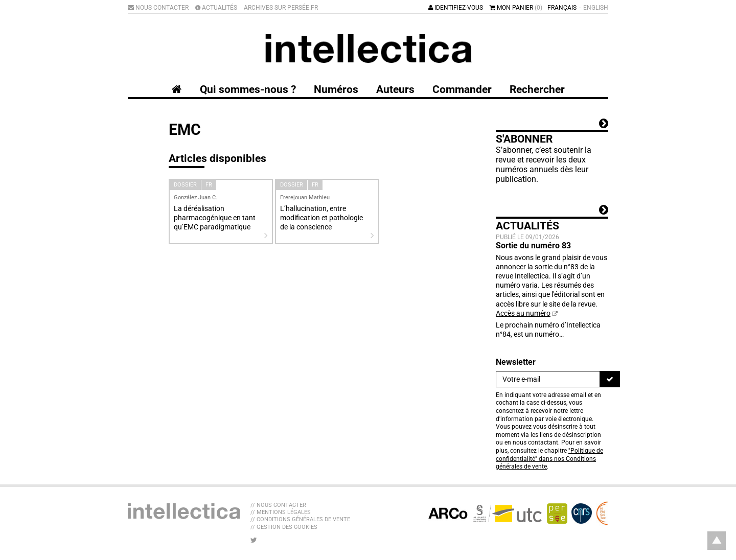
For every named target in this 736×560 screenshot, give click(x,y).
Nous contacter (158, 8)
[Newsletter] (548, 379)
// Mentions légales (281, 512)
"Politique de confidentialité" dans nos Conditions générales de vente (549, 459)
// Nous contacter (278, 505)
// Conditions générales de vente (300, 519)
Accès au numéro (523, 313)
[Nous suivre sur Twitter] (254, 540)
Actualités (216, 8)
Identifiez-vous (456, 8)
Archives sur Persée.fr (281, 8)
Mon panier (516, 8)
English (596, 8)
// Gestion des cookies (284, 527)
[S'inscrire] (610, 379)
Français (562, 8)
